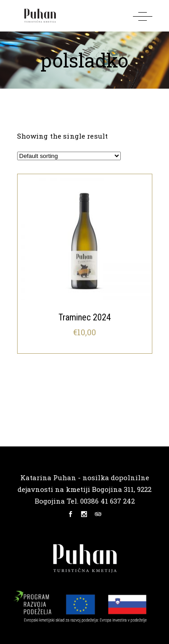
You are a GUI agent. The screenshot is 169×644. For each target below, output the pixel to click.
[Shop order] (69, 156)
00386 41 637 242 (107, 501)
